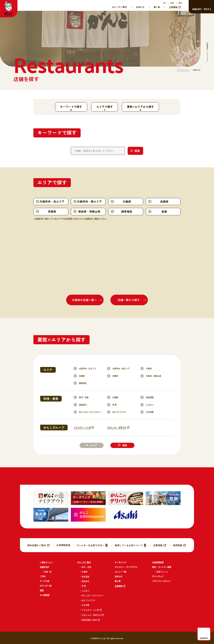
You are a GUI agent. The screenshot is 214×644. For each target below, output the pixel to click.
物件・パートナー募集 (162, 567)
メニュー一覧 (120, 572)
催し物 (157, 7)
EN (165, 3)
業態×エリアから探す (141, 107)
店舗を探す (45, 567)
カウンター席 (46, 586)
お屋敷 (115, 397)
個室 (42, 590)
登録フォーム (162, 572)
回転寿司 (83, 405)
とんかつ (150, 405)
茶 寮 (114, 405)
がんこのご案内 (119, 7)
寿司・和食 (84, 397)
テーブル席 (44, 581)
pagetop (204, 638)
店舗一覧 (48, 572)
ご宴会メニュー (46, 562)
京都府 (115, 376)
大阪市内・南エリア (121, 368)
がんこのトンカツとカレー (90, 412)
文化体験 (150, 412)
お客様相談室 (63, 545)
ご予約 (43, 576)
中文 (180, 3)
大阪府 (149, 368)
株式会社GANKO (183, 70)
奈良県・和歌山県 (154, 376)
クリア (93, 445)
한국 (172, 3)
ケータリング (120, 562)
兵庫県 (82, 376)
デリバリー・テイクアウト (126, 567)
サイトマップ (158, 576)
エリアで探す (105, 107)
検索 (125, 445)
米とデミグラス (119, 412)
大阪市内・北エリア (88, 368)
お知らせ (140, 7)
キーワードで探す (71, 107)
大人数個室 (45, 595)
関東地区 (83, 383)
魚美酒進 (150, 397)
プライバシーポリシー (162, 581)
